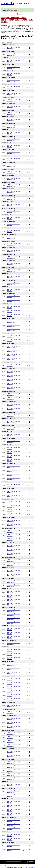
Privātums (26, 4)
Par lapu (19, 4)
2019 (17, 20)
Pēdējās (4, 18)
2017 (26, 20)
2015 (3, 22)
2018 (22, 20)
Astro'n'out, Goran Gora (14, 47)
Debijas (12, 18)
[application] (17, 862)
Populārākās (21, 18)
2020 (12, 20)
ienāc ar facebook (14, 10)
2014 (7, 22)
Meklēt (20, 14)
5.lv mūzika (7, 3)
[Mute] (27, 862)
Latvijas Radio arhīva (29, 867)
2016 (31, 20)
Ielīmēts (10, 49)
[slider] (13, 862)
